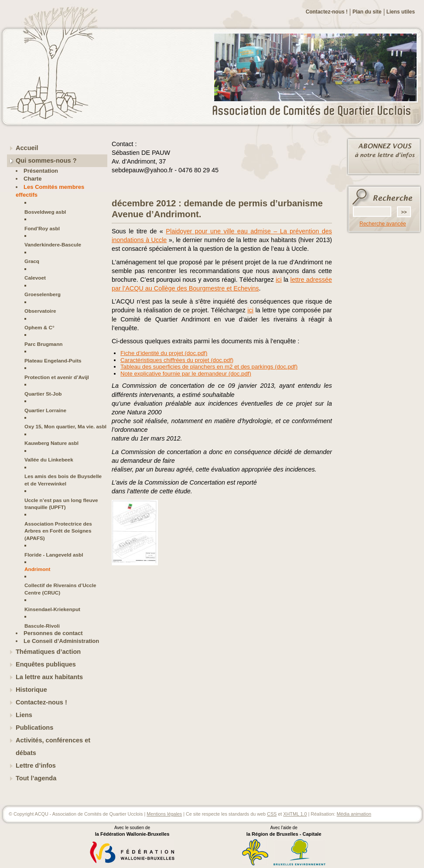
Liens (24, 715)
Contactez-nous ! (327, 12)
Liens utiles (401, 12)
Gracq (32, 261)
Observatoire (40, 311)
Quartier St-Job (43, 394)
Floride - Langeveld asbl (54, 555)
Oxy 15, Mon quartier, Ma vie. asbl (65, 426)
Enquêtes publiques (46, 664)
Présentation (41, 171)
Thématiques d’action (48, 652)
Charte (32, 179)
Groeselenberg (43, 294)
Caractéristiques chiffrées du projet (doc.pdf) (177, 360)
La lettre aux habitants (49, 677)
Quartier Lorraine (45, 410)
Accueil (27, 148)
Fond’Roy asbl (42, 228)
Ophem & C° (39, 327)
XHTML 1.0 (295, 814)
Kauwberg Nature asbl (51, 443)
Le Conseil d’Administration (61, 641)
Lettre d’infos (36, 765)
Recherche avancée (383, 224)
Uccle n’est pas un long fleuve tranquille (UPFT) (61, 504)
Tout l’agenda (36, 778)
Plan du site (367, 12)
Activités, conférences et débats (53, 747)
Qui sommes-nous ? (46, 161)
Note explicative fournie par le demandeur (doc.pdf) (186, 374)
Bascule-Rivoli (42, 626)
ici (279, 280)
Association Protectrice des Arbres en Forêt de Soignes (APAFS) (58, 531)
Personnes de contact (53, 633)
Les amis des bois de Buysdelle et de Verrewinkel (63, 480)
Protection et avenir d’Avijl (57, 377)
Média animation (354, 814)
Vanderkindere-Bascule (53, 244)
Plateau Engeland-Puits (53, 361)
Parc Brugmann (44, 344)
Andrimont (37, 569)
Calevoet (35, 278)
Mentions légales (164, 814)
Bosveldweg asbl (45, 212)
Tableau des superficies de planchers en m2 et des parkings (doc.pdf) (209, 367)
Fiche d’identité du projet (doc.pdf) (164, 353)
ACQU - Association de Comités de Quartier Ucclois (317, 111)
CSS (272, 814)
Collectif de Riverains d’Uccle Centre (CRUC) (60, 589)
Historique (31, 690)
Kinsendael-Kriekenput (52, 609)
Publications (34, 728)
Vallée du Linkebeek (49, 460)
